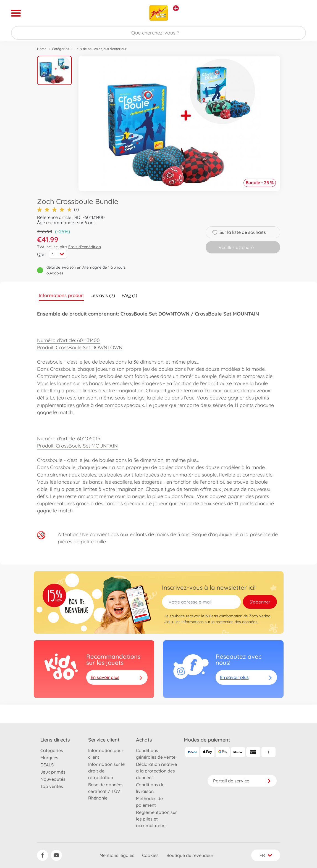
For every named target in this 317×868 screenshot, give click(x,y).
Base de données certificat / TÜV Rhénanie (106, 791)
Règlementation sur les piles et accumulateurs (156, 819)
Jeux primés (53, 772)
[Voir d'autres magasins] (176, 8)
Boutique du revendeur (190, 855)
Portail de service (242, 781)
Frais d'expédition (85, 247)
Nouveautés (53, 779)
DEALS (47, 765)
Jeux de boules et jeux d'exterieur (101, 49)
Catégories (61, 49)
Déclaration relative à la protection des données (156, 771)
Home (42, 49)
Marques (49, 758)
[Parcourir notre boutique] (159, 33)
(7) (58, 209)
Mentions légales (117, 855)
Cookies (150, 855)
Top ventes (52, 786)
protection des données (236, 622)
